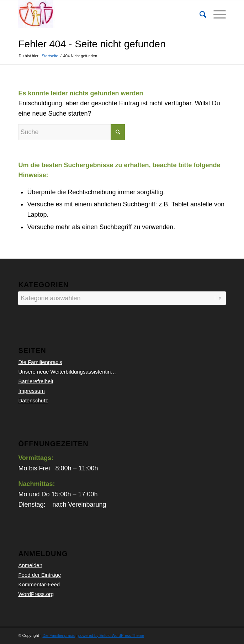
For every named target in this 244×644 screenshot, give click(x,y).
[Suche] (199, 15)
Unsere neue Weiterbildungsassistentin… (67, 372)
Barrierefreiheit (36, 381)
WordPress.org (36, 594)
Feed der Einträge (39, 575)
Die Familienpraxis (40, 362)
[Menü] (216, 15)
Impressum (31, 391)
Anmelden (30, 565)
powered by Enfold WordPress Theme (111, 635)
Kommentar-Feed (39, 584)
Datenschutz (33, 400)
